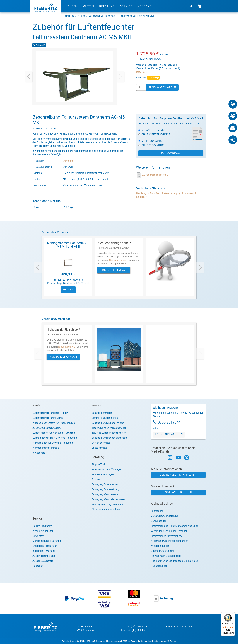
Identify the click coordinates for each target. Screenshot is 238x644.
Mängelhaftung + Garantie (47, 541)
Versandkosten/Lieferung (164, 516)
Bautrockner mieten (102, 413)
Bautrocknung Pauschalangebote (110, 438)
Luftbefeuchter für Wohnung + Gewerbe (54, 433)
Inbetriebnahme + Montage (106, 469)
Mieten (88, 7)
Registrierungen (159, 566)
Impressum (157, 511)
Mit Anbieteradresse (153, 130)
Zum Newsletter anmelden (178, 475)
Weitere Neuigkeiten (43, 531)
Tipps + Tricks (99, 464)
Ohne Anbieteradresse (154, 134)
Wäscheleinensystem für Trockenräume (54, 423)
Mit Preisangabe (150, 141)
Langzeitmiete (99, 448)
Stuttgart (190, 193)
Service (126, 7)
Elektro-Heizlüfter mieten (105, 418)
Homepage (69, 16)
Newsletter (38, 536)
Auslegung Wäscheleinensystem (109, 499)
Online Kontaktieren (169, 434)
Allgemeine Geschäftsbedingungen (170, 541)
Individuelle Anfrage (114, 270)
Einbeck (142, 197)
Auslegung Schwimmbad (105, 484)
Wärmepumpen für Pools (46, 448)
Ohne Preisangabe (151, 145)
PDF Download (171, 153)
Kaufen (72, 7)
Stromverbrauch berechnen (106, 509)
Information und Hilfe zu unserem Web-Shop (175, 526)
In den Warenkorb (162, 87)
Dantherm (70, 161)
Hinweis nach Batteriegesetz (166, 556)
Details (142, 72)
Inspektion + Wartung (44, 551)
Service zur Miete (101, 443)
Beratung (107, 7)
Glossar (96, 479)
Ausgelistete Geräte (43, 561)
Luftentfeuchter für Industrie (48, 418)
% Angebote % (40, 453)
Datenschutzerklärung (163, 551)
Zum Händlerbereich (178, 492)
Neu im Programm (42, 526)
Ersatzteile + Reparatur (45, 546)
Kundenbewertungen (103, 474)
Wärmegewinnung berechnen (107, 504)
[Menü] (233, 614)
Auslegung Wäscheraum (105, 494)
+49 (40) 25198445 (137, 627)
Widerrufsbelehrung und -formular (169, 531)
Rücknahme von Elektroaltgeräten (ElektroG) (174, 561)
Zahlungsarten (159, 521)
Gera (169, 193)
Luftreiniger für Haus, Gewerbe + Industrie (55, 438)
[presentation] (29, 77)
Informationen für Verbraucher (167, 536)
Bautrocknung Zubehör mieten (108, 423)
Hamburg (143, 193)
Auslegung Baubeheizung (105, 489)
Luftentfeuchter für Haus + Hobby (50, 413)
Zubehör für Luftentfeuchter (102, 16)
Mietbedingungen (160, 546)
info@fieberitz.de (183, 627)
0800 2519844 (169, 422)
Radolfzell (157, 193)
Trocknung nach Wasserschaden (109, 428)
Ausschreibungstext (156, 175)
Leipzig (179, 193)
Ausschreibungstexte (44, 556)
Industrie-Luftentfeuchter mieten (109, 433)
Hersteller (37, 566)
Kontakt (144, 7)
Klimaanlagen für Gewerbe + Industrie (53, 443)
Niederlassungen (118, 260)
